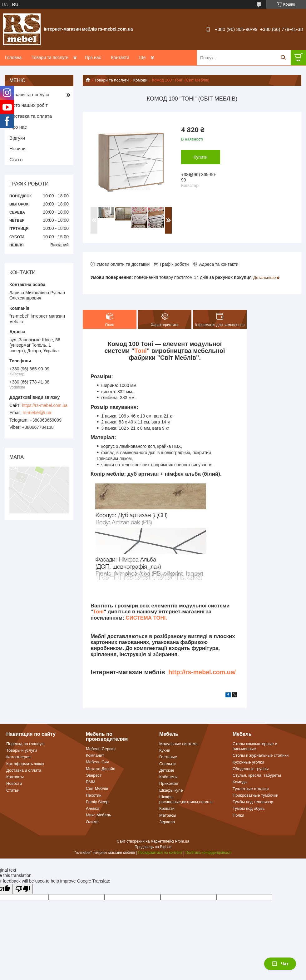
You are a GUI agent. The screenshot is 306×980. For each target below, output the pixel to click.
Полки (238, 815)
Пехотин (94, 795)
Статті (16, 159)
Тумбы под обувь (249, 808)
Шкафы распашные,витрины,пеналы (186, 799)
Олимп (92, 822)
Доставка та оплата (31, 116)
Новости (14, 783)
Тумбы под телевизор (253, 802)
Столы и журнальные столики (261, 755)
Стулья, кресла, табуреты (257, 775)
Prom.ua (182, 841)
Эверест (94, 775)
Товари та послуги (50, 57)
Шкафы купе (171, 790)
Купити (201, 157)
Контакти (120, 57)
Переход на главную (25, 744)
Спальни (167, 764)
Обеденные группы (251, 769)
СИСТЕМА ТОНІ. (146, 618)
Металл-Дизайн (101, 769)
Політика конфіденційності (209, 853)
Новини (17, 148)
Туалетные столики (251, 789)
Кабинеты (168, 777)
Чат (280, 964)
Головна (13, 57)
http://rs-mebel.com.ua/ (202, 672)
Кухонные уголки (248, 762)
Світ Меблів (97, 788)
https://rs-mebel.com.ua (45, 405)
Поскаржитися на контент (160, 853)
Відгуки (17, 138)
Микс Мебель (99, 815)
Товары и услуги (22, 750)
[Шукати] (283, 58)
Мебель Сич (97, 762)
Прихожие (169, 783)
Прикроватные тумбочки (255, 795)
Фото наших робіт (29, 105)
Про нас (93, 57)
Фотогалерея (18, 757)
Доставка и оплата (24, 770)
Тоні (141, 351)
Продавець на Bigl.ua (153, 847)
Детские (167, 770)
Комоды (240, 782)
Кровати (167, 808)
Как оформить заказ (25, 764)
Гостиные (168, 757)
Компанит (95, 755)
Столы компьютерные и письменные (255, 746)
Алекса (93, 808)
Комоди (141, 80)
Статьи (13, 790)
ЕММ (91, 782)
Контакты (15, 777)
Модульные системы (179, 744)
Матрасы (168, 815)
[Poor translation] (23, 889)
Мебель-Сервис (101, 749)
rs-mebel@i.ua (37, 413)
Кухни (165, 750)
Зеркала (167, 822)
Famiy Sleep (97, 802)
